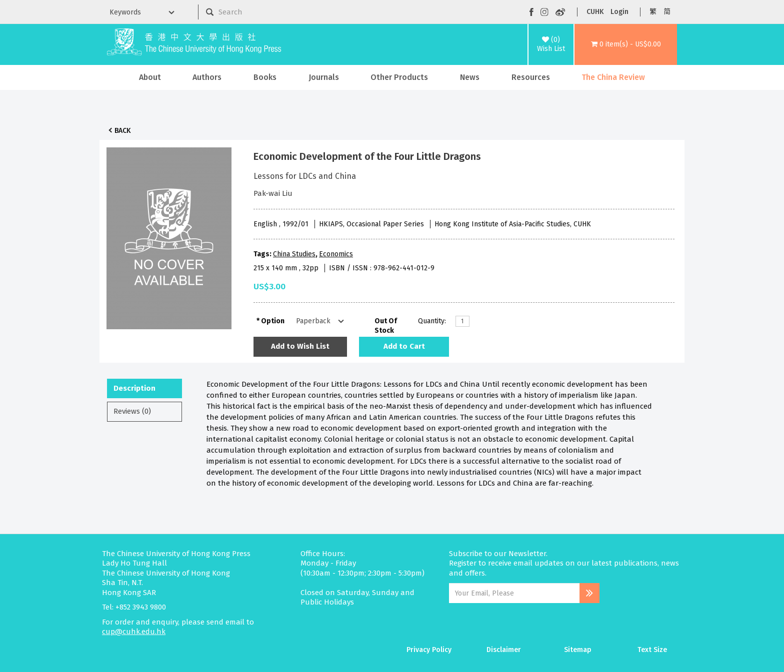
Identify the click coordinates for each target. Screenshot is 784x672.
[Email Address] (514, 593)
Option (273, 321)
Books (265, 77)
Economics (336, 254)
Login (619, 12)
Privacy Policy (429, 650)
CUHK (595, 12)
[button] (626, 44)
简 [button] (667, 12)
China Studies (294, 254)
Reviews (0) (132, 411)
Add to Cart (404, 346)
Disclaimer (504, 650)
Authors (207, 77)
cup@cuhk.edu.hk (134, 632)
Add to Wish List (300, 346)
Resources (531, 77)
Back (122, 131)
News (470, 77)
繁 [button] (653, 12)
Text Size (652, 650)
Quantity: (432, 321)
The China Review (613, 77)
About (150, 77)
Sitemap (578, 650)
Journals (324, 77)
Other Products (399, 77)
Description (134, 388)
